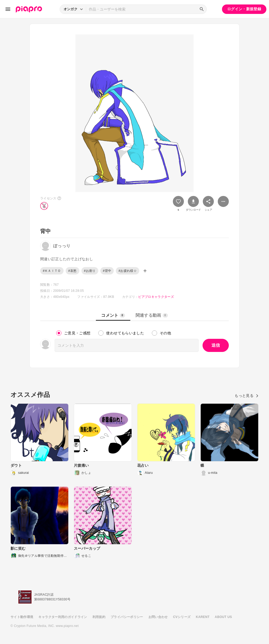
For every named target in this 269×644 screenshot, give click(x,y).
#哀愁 (73, 271)
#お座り (90, 271)
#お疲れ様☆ (128, 271)
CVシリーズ (182, 617)
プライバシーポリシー (127, 617)
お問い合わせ (158, 617)
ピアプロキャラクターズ (156, 297)
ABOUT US (223, 617)
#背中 (107, 271)
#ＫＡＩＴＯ (52, 271)
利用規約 (99, 617)
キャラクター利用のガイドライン (63, 617)
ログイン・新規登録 (244, 9)
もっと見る (247, 396)
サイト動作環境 (22, 617)
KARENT (203, 617)
